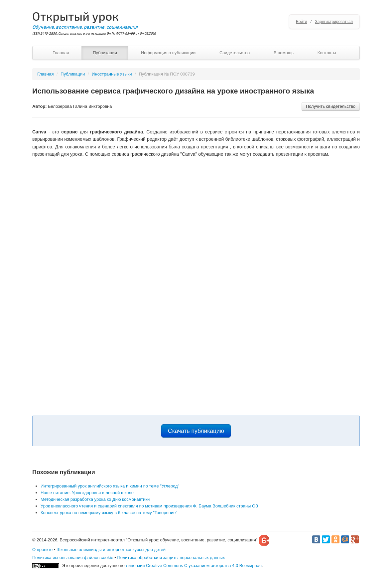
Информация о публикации (168, 53)
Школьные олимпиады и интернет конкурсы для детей (111, 550)
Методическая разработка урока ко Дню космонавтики (95, 499)
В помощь (284, 53)
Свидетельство (235, 53)
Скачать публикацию (196, 431)
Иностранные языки (112, 74)
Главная (61, 53)
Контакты (327, 53)
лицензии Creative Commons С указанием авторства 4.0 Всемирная (194, 566)
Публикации (105, 53)
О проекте (42, 550)
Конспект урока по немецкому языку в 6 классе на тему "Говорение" (109, 513)
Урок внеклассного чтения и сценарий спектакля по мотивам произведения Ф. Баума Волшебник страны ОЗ (149, 506)
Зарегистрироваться (334, 22)
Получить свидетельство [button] (331, 106)
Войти (302, 22)
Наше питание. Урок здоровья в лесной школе (87, 493)
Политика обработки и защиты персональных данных (171, 558)
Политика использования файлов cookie (73, 558)
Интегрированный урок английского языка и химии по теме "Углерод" (110, 486)
